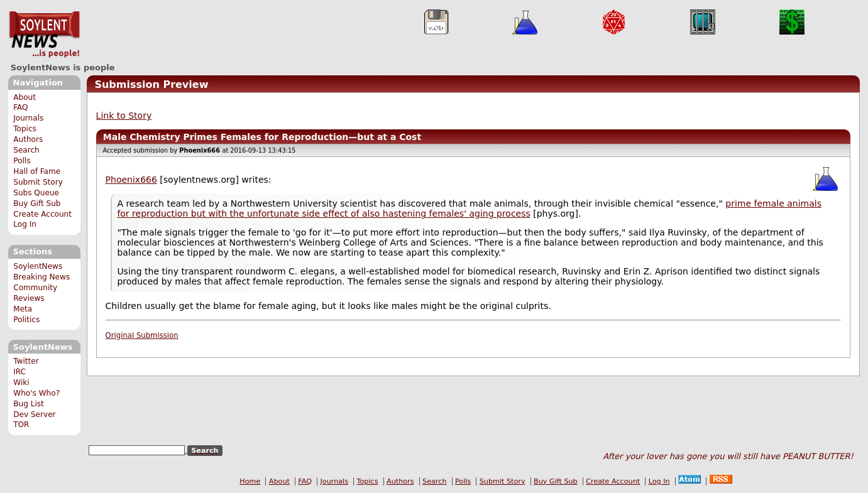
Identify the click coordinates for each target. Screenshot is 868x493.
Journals (28, 118)
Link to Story (124, 116)
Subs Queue (36, 193)
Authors (28, 139)
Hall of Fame (37, 171)
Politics (26, 320)
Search (26, 150)
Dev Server (34, 414)
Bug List (29, 404)
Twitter (26, 361)
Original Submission (142, 335)
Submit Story (38, 182)
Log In (25, 224)
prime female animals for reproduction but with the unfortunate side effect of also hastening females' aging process (469, 209)
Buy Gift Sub (37, 203)
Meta (23, 309)
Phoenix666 (131, 180)
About (25, 97)
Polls (22, 161)
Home (250, 481)
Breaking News (41, 277)
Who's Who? (36, 393)
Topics (25, 129)
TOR (21, 425)
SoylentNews (44, 35)
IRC (19, 372)
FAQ (20, 107)
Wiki (21, 382)
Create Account (42, 214)
